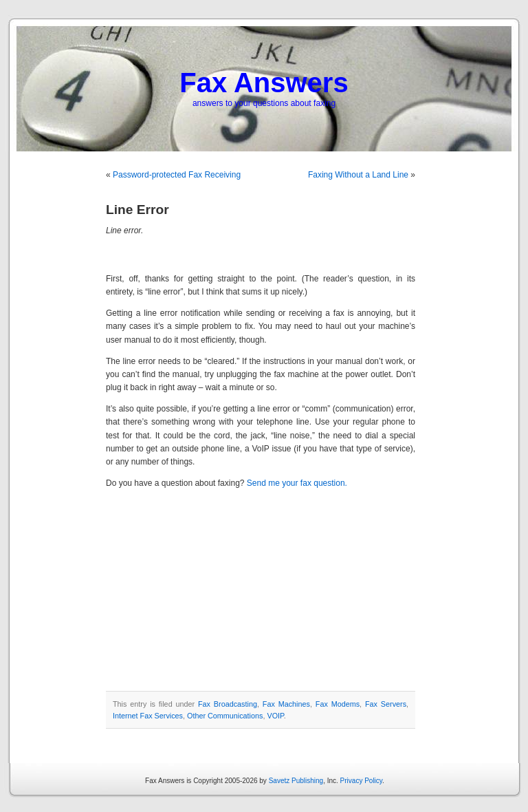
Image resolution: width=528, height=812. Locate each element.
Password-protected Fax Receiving (177, 175)
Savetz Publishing (296, 781)
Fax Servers (386, 704)
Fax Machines (286, 704)
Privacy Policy (362, 781)
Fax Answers (264, 83)
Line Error (137, 210)
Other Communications (225, 716)
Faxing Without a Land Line (358, 175)
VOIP (275, 716)
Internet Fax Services (148, 716)
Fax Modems (338, 704)
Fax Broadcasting (228, 704)
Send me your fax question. (297, 483)
